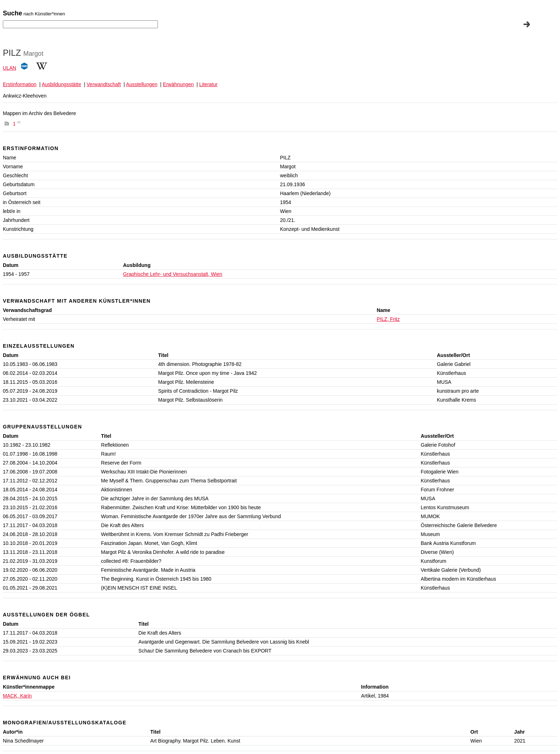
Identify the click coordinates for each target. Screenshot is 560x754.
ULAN (9, 68)
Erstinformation (20, 84)
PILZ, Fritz (388, 319)
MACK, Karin (17, 696)
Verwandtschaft (104, 84)
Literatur (208, 84)
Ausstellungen (142, 84)
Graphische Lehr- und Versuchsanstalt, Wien (172, 274)
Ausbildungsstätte (62, 84)
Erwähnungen (178, 84)
